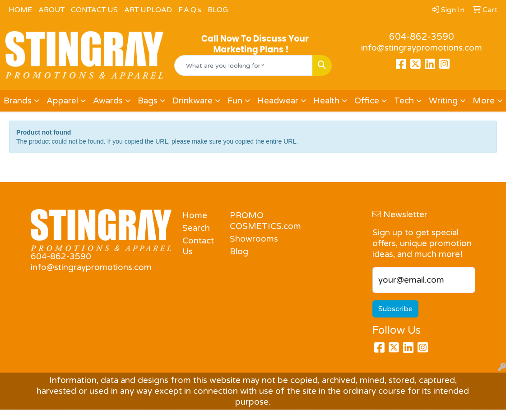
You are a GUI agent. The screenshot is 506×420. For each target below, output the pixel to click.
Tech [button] (404, 101)
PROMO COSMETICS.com (248, 221)
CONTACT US (94, 10)
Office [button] (367, 101)
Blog (239, 252)
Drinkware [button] (193, 101)
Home (195, 215)
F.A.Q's (190, 10)
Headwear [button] (278, 101)
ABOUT (51, 10)
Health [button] (326, 101)
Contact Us (198, 246)
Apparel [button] (62, 101)
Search (196, 228)
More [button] (484, 101)
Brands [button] (18, 101)
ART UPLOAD (148, 10)
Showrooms (248, 239)
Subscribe (395, 309)
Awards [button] (108, 101)
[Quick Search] (244, 65)
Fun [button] (235, 101)
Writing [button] (443, 101)
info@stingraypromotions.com (422, 48)
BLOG (218, 10)
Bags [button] (148, 101)
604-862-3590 (422, 37)
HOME (20, 10)
